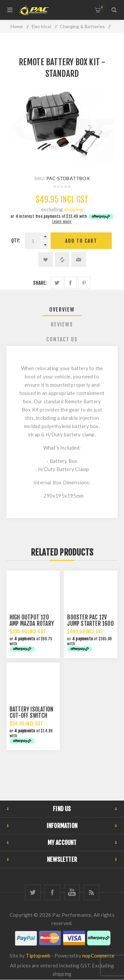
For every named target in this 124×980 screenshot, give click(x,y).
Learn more (62, 222)
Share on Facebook (71, 283)
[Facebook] (52, 892)
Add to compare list (62, 260)
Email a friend (79, 260)
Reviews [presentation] (62, 324)
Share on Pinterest (84, 283)
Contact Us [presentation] (62, 339)
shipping (73, 209)
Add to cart (81, 241)
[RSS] (91, 892)
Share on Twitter (57, 283)
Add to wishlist (46, 260)
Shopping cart (102, 7)
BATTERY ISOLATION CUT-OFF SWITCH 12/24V (31, 716)
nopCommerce (98, 955)
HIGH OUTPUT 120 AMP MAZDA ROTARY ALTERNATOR (32, 624)
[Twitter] (33, 892)
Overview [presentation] (62, 310)
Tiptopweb (38, 955)
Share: (40, 283)
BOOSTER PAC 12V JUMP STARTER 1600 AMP (90, 624)
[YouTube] (72, 892)
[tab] (62, 310)
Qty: (16, 241)
